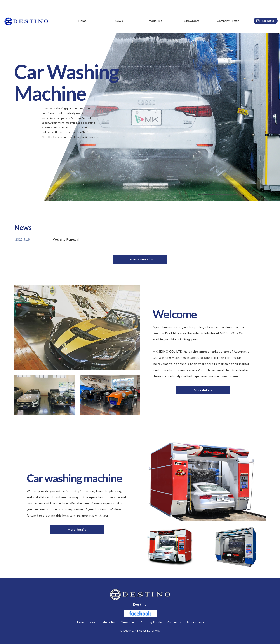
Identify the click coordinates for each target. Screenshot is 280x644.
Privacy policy (196, 622)
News (119, 21)
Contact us (268, 21)
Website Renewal (66, 239)
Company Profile (228, 21)
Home (83, 21)
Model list (109, 622)
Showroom (192, 21)
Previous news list (140, 259)
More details (203, 390)
